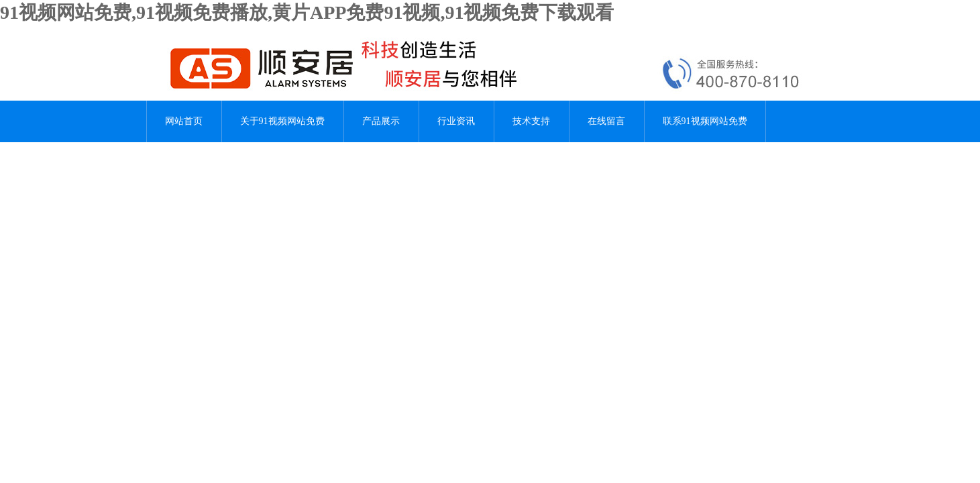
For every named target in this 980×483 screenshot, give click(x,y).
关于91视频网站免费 (282, 121)
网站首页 (184, 121)
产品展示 (381, 121)
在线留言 (606, 121)
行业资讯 (456, 121)
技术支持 (531, 121)
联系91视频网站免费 (705, 121)
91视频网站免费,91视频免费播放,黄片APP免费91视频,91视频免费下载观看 (307, 12)
